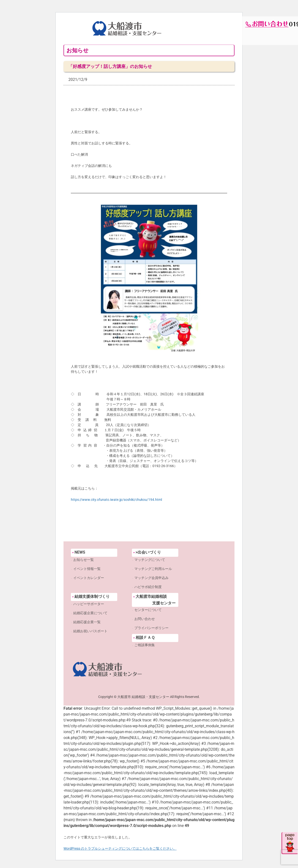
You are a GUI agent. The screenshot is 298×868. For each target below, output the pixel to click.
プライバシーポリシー (151, 628)
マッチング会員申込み (151, 578)
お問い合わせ (145, 619)
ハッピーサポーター (89, 604)
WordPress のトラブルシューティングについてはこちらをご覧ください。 (120, 848)
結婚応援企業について (90, 613)
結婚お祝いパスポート (90, 631)
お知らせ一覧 (84, 560)
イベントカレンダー (89, 578)
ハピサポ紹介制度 (148, 587)
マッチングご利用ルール (153, 569)
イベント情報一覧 (87, 569)
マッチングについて (150, 560)
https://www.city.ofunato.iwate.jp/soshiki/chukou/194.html (116, 500)
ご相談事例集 (145, 645)
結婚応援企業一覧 (87, 622)
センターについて (148, 610)
